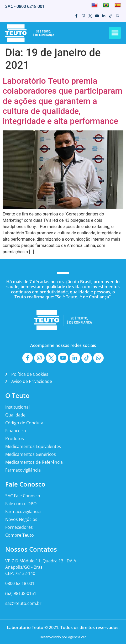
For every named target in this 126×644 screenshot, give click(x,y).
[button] (115, 33)
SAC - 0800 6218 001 (25, 6)
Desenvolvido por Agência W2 (63, 637)
